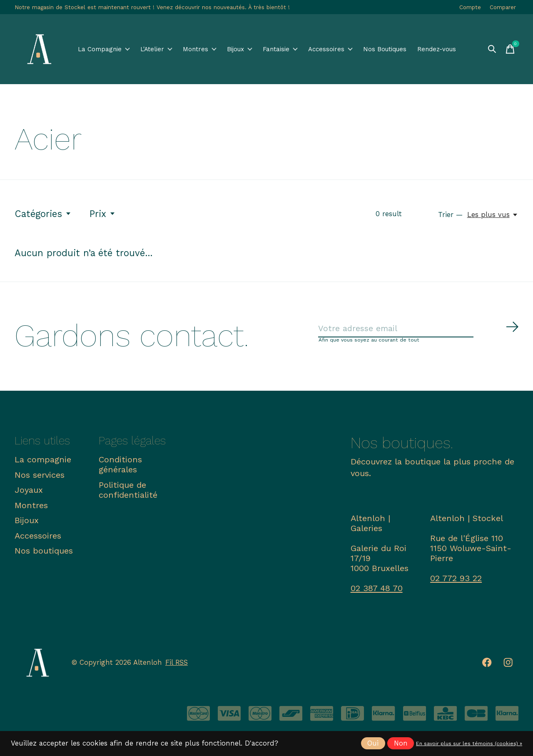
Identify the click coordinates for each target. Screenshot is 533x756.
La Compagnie (103, 49)
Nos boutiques (44, 553)
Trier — (450, 215)
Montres (204, 49)
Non (401, 743)
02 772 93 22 (456, 581)
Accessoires (350, 49)
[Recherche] (492, 49)
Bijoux (249, 49)
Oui (373, 743)
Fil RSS (177, 665)
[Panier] (510, 49)
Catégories (43, 214)
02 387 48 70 (377, 591)
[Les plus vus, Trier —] (493, 215)
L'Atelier (157, 49)
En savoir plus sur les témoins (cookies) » (469, 744)
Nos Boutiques (403, 49)
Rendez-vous (453, 49)
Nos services (40, 477)
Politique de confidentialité (128, 492)
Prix (103, 214)
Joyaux (29, 492)
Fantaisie (295, 49)
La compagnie (43, 462)
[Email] (418, 330)
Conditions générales (120, 467)
